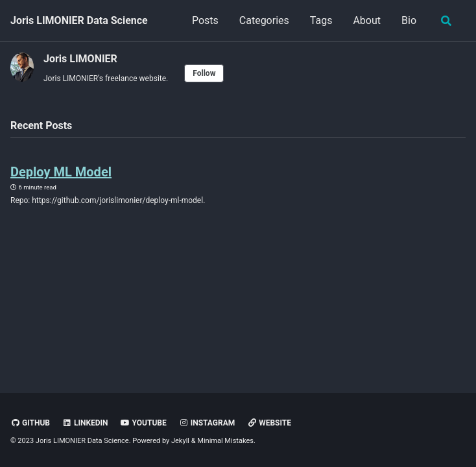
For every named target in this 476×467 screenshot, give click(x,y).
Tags (321, 20)
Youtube (144, 423)
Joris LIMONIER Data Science (79, 20)
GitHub (30, 423)
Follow (204, 73)
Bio (409, 20)
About (367, 20)
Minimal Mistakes (225, 441)
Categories (264, 20)
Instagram (207, 423)
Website (269, 423)
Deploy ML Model (61, 172)
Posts (205, 20)
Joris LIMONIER (80, 59)
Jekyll (180, 441)
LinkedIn (85, 423)
